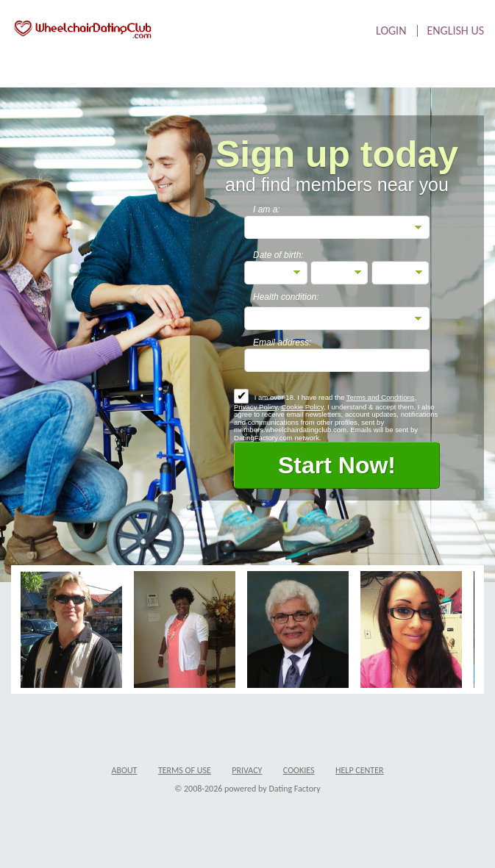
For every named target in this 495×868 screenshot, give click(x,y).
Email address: (282, 342)
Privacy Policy (256, 407)
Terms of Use (185, 770)
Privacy (247, 770)
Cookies (299, 770)
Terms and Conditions (381, 397)
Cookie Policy (302, 407)
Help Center (360, 770)
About (124, 770)
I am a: (267, 209)
